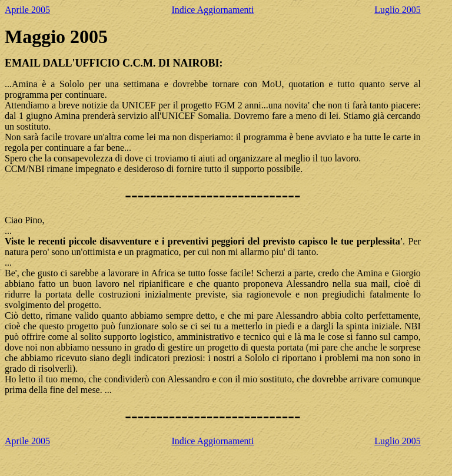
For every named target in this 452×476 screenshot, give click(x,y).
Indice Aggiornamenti (212, 10)
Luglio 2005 (398, 10)
